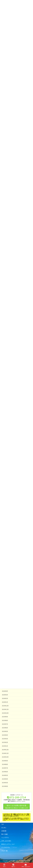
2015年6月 (5, 728)
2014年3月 (5, 783)
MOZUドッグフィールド (8, 844)
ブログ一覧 (4, 851)
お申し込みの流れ (6, 841)
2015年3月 (5, 739)
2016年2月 (5, 698)
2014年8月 (5, 764)
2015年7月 (5, 724)
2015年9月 (5, 717)
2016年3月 (5, 695)
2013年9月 (5, 786)
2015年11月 (5, 709)
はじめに (4, 828)
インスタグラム (6, 847)
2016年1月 (5, 702)
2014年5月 (5, 775)
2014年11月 (5, 753)
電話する (13, 865)
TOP (3, 824)
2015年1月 (5, 746)
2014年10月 (5, 757)
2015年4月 (5, 735)
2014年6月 (5, 772)
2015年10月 (5, 713)
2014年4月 (5, 779)
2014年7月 (5, 768)
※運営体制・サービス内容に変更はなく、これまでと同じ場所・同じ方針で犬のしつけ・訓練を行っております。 (16, 819)
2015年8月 (5, 720)
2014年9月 (5, 761)
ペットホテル (5, 837)
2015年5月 (5, 731)
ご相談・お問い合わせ (26, 865)
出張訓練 (4, 831)
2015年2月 (5, 742)
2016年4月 (5, 691)
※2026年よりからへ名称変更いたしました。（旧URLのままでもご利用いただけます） (16, 815)
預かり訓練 (4, 834)
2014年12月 (5, 750)
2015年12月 (5, 706)
